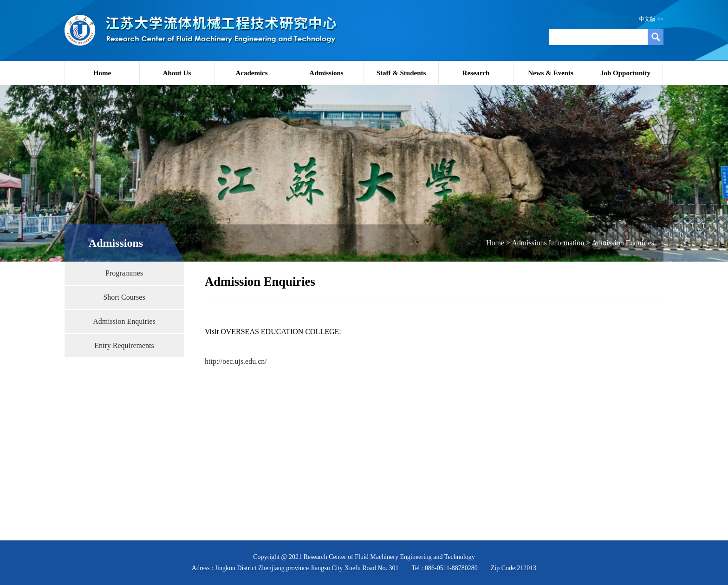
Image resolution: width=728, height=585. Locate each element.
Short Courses (124, 297)
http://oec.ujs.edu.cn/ (236, 361)
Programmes (124, 273)
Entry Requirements (124, 345)
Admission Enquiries (124, 321)
